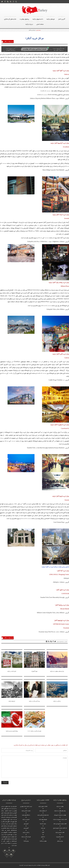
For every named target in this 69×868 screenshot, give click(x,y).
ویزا (25, 6)
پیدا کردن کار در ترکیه (34, 701)
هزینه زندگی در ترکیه (26, 837)
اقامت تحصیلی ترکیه (60, 832)
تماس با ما (62, 6)
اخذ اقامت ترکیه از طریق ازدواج (60, 828)
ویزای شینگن (60, 841)
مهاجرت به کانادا (43, 841)
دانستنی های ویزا (60, 837)
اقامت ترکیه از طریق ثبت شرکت (60, 819)
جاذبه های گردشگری (10, 19)
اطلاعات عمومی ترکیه (43, 806)
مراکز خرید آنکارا (32, 30)
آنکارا (43, 832)
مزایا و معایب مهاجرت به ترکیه (57, 671)
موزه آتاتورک (34, 671)
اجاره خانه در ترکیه (12, 671)
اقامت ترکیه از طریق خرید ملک (60, 824)
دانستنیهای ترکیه (38, 19)
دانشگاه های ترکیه (26, 815)
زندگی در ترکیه (57, 701)
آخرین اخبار (62, 19)
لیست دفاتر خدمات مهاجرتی (26, 806)
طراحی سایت (33, 865)
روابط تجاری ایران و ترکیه (12, 731)
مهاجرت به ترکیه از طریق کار (60, 815)
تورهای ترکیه (51, 19)
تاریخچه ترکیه (12, 701)
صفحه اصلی (9, 6)
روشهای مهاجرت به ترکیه (44, 6)
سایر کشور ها (18, 6)
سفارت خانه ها (43, 824)
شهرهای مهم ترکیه (43, 819)
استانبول (43, 837)
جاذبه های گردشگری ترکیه (43, 815)
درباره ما (54, 6)
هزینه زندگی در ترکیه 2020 (34, 731)
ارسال (5, 783)
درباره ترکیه (32, 6)
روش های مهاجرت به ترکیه (60, 811)
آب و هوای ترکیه (43, 811)
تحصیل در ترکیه (26, 819)
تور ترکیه (43, 828)
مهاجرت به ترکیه (60, 806)
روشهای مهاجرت (24, 19)
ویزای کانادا (26, 841)
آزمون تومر (26, 824)
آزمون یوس (26, 828)
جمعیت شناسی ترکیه (26, 811)
